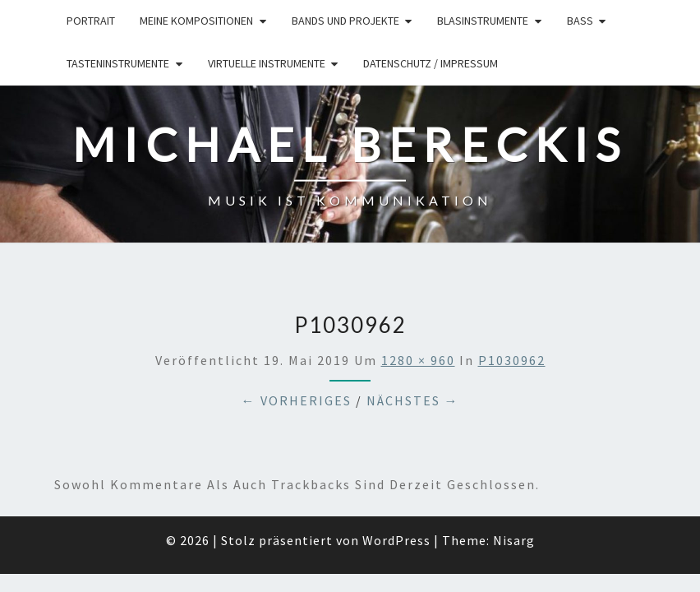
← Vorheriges (297, 315)
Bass (580, 21)
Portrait (91, 21)
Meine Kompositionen (196, 21)
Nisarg (514, 455)
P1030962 (512, 275)
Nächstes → (413, 315)
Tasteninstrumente (118, 63)
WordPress (396, 455)
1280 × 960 (418, 275)
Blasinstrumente (483, 21)
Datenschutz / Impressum (431, 63)
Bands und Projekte (345, 21)
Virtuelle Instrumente (267, 63)
